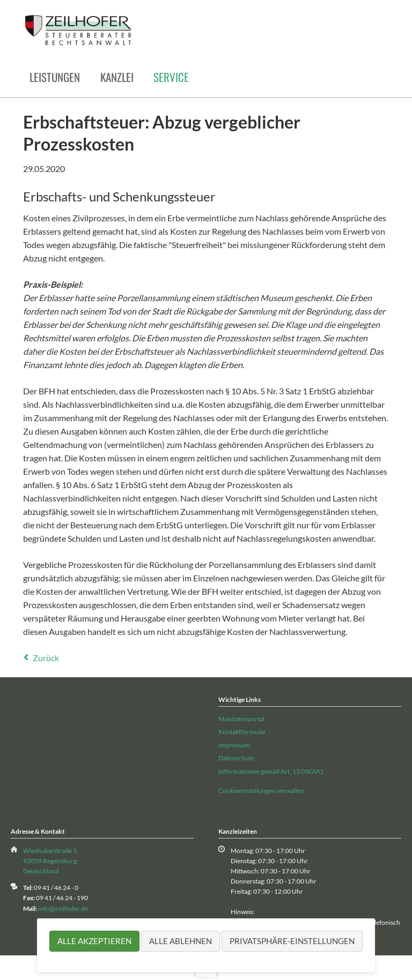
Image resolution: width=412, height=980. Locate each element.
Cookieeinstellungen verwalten (262, 791)
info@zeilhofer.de (63, 908)
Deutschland (41, 871)
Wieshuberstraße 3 (50, 851)
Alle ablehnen (181, 941)
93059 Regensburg (50, 861)
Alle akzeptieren (94, 941)
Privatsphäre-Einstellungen (292, 941)
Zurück (46, 658)
